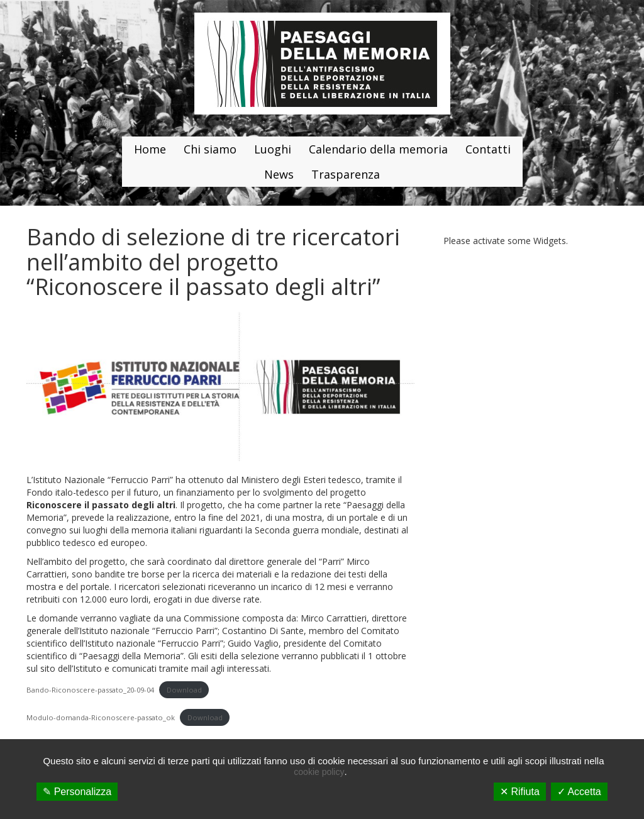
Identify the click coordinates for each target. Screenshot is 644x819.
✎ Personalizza (77, 792)
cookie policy (319, 772)
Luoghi (273, 149)
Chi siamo (210, 149)
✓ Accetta (579, 792)
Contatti (488, 149)
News (279, 174)
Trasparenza (346, 174)
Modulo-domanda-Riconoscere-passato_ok (101, 717)
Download (184, 690)
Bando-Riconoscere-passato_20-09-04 (90, 690)
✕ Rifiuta (520, 792)
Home (150, 149)
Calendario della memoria (378, 149)
